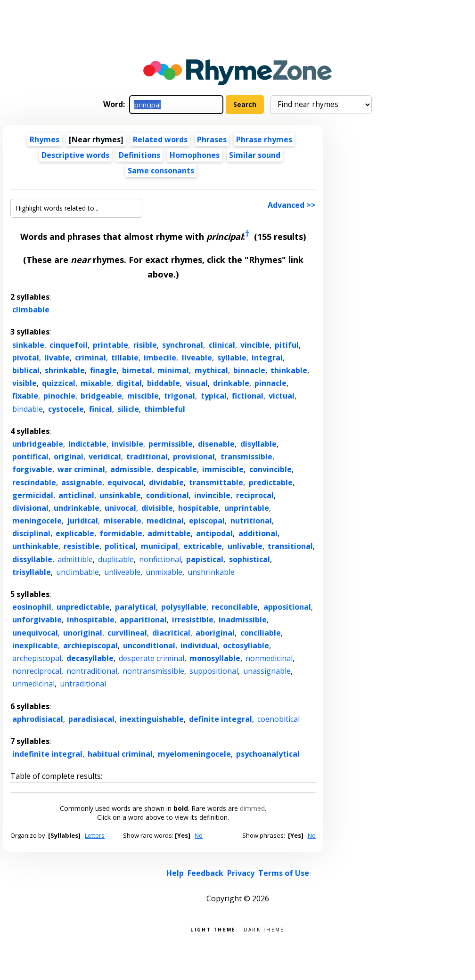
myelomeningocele (194, 754)
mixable (96, 383)
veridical (105, 457)
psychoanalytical (268, 754)
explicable (75, 533)
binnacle (249, 370)
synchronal (183, 345)
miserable (122, 521)
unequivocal (35, 633)
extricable (203, 546)
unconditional (149, 645)
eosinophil (32, 607)
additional (258, 533)
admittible (75, 559)
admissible (131, 469)
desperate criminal (152, 658)
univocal (120, 508)
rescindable (34, 482)
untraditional (83, 684)
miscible (143, 396)
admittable (169, 533)
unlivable (245, 546)
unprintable (247, 508)
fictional (248, 396)
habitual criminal (120, 754)
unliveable (122, 572)
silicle (128, 409)
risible (145, 345)
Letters (95, 835)
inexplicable (35, 645)
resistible (82, 546)
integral (267, 358)
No (199, 835)
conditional (168, 495)
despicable (177, 469)
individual (199, 645)
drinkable (231, 383)
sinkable (28, 345)
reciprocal (255, 495)
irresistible (193, 620)
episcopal (207, 521)
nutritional (251, 521)
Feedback (205, 873)
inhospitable (91, 620)
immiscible (223, 469)
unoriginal (83, 633)
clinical (222, 345)
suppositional (214, 671)
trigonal (180, 396)
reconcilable (235, 607)
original (69, 457)
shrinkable (65, 370)
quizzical (59, 383)
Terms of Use (284, 873)
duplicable (116, 559)
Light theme (213, 929)
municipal (160, 546)
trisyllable (32, 572)
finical (101, 409)
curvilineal (127, 633)
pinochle (59, 396)
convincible (270, 469)
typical (214, 396)
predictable (271, 482)
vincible (255, 345)
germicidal (33, 495)
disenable (216, 444)
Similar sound (255, 155)
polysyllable (184, 607)
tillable (125, 358)
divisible (157, 508)
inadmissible (243, 620)
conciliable (261, 633)
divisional (30, 508)
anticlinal (76, 495)
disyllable (258, 444)
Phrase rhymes (264, 139)
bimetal (137, 370)
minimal (173, 370)
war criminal (81, 469)
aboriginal (215, 633)
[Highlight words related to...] (76, 208)
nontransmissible (153, 671)
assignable (82, 482)
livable (57, 358)
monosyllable (215, 658)
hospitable (198, 508)
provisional (194, 457)
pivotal (26, 358)
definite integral (221, 719)
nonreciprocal (37, 671)
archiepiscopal (90, 645)
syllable (232, 358)
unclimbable (78, 572)
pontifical (30, 457)
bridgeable (101, 396)
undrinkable (77, 508)
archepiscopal (37, 658)
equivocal (126, 482)
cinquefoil (69, 345)
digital (129, 383)
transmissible (246, 457)
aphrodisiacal (38, 719)
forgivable (32, 469)
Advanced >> (292, 205)
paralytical (135, 607)
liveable (197, 358)
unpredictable (83, 607)
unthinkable (35, 546)
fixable (25, 396)
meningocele (37, 521)
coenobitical (278, 719)
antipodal (214, 533)
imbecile (160, 358)
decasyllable (90, 658)
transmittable (216, 482)
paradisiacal (91, 719)
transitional (290, 546)
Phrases (212, 139)
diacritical (171, 633)
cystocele (66, 409)
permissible (171, 444)
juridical (82, 521)
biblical (26, 370)
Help (175, 873)
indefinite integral (47, 754)
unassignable (267, 671)
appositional (287, 607)
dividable (166, 482)
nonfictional (160, 559)
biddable (164, 383)
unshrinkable (211, 572)
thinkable (289, 370)
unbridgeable (38, 444)
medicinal (165, 521)
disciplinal (31, 533)
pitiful (287, 345)
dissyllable (32, 559)
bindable (28, 409)
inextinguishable (152, 719)
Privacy (241, 873)
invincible (212, 495)
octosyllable (246, 645)
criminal (90, 358)
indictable (87, 444)
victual (282, 396)
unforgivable (37, 620)
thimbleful (165, 409)
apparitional (143, 620)
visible (25, 383)
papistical (205, 559)
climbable (31, 310)
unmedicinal (33, 684)
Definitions (139, 155)
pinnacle (270, 383)
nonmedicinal (269, 658)
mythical (211, 370)
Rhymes (45, 139)
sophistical (250, 559)
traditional (147, 457)
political (120, 546)
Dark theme (264, 929)
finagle (103, 370)
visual (197, 383)
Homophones (195, 155)
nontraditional (92, 671)
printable (111, 345)
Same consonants (161, 171)
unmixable (164, 572)
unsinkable (120, 495)
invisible (127, 444)
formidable (121, 533)
